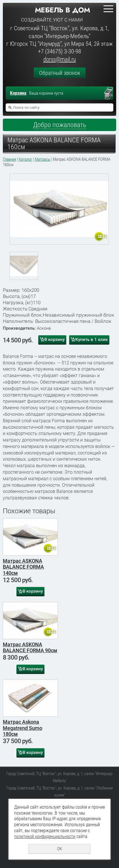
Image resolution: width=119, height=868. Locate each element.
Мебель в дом (62, 10)
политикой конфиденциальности (45, 837)
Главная (9, 159)
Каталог (25, 159)
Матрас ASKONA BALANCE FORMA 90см (30, 648)
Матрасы (43, 159)
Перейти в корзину (111, 94)
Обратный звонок (60, 73)
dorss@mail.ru (60, 59)
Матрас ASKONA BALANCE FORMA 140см (23, 567)
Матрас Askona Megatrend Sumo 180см (23, 728)
